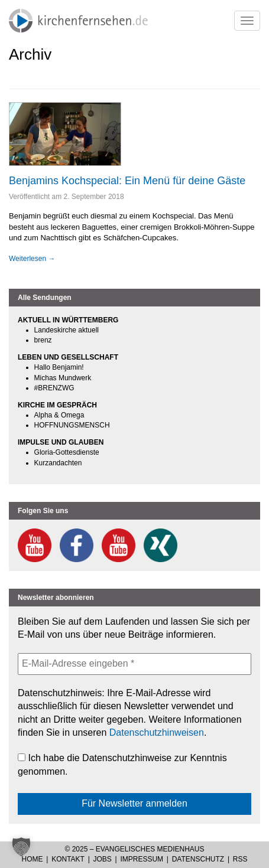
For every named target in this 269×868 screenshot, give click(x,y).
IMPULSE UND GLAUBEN (61, 442)
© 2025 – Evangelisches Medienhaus (134, 849)
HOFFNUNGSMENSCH (72, 425)
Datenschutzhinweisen (157, 732)
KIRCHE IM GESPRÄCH (57, 405)
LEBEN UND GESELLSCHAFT (68, 357)
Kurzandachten (58, 463)
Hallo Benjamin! (59, 367)
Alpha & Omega (59, 415)
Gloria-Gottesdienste (67, 452)
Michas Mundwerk (63, 378)
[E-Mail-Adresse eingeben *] (134, 664)
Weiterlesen (32, 259)
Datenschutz (198, 859)
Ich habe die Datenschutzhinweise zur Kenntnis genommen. (122, 764)
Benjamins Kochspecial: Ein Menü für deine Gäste (127, 181)
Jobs (103, 859)
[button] (21, 847)
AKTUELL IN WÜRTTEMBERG (68, 320)
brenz (43, 340)
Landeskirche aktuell (67, 330)
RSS (240, 859)
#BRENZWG (54, 388)
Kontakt (68, 859)
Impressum (142, 859)
